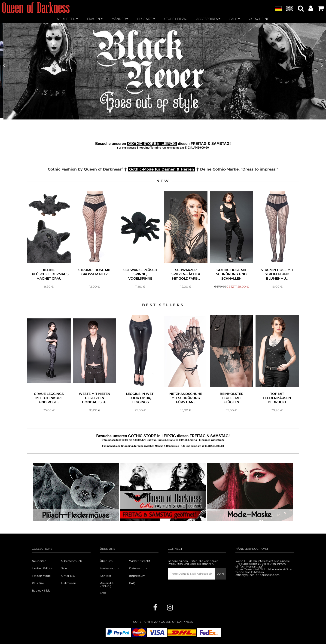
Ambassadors (109, 568)
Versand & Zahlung (107, 585)
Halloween (69, 583)
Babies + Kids (41, 591)
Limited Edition (43, 568)
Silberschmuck (72, 561)
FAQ (132, 583)
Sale (64, 568)
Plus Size (38, 583)
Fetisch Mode (41, 576)
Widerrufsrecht (140, 561)
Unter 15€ (68, 576)
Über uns (106, 561)
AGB (103, 593)
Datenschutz (138, 568)
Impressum (137, 576)
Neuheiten (39, 561)
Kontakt (105, 576)
